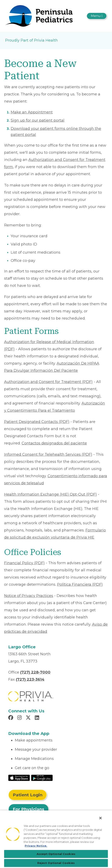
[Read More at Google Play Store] (42, 778)
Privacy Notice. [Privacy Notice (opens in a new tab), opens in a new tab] (36, 846)
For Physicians (29, 809)
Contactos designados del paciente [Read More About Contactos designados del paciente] (54, 443)
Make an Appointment (32, 112)
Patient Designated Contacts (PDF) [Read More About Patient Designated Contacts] (37, 422)
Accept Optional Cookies (56, 854)
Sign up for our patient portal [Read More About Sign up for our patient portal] (38, 120)
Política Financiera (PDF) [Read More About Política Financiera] (80, 584)
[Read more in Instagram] (20, 718)
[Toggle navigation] (97, 16)
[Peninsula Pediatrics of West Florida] (39, 16)
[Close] (100, 818)
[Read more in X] (29, 718)
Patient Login (28, 795)
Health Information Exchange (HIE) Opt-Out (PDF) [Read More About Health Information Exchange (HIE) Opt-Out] (50, 494)
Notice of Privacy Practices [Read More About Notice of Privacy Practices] (29, 596)
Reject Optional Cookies (56, 863)
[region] (56, 839)
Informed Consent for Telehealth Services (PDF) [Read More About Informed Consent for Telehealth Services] (48, 454)
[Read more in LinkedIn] (38, 718)
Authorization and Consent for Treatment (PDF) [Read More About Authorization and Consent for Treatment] (48, 382)
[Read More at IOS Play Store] (19, 778)
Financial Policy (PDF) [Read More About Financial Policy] (24, 563)
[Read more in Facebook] (11, 718)
